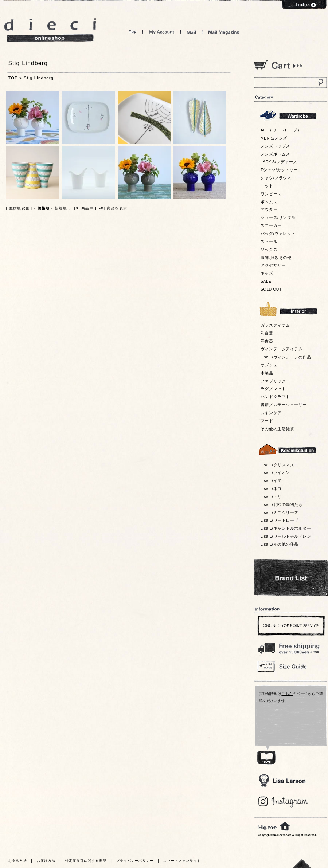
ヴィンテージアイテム (282, 349)
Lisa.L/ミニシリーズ (280, 512)
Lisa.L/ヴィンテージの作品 (286, 357)
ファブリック (273, 381)
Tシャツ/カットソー (279, 170)
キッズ (267, 273)
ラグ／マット (273, 389)
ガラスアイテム (275, 325)
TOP (13, 78)
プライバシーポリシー (135, 861)
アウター (269, 209)
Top (133, 32)
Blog (283, 802)
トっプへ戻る (302, 863)
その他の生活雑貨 (277, 429)
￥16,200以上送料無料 (290, 647)
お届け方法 (46, 861)
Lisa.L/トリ (271, 496)
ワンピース (271, 194)
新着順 (61, 208)
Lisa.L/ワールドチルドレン (286, 536)
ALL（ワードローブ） (281, 130)
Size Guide (290, 666)
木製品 (267, 373)
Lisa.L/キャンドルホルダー (286, 528)
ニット (267, 186)
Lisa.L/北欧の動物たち (282, 504)
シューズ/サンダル (278, 217)
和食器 (267, 333)
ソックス (269, 250)
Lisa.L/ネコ (271, 488)
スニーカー (271, 225)
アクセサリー (273, 265)
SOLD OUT (271, 289)
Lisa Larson (282, 780)
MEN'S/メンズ (274, 138)
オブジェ (269, 365)
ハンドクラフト (275, 397)
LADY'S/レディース (279, 162)
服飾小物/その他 (276, 258)
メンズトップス (275, 146)
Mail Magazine (224, 32)
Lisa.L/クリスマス (277, 465)
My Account (162, 32)
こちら (287, 694)
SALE (266, 281)
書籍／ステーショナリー (284, 405)
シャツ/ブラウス (276, 178)
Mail (191, 32)
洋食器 (267, 341)
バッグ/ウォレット (278, 233)
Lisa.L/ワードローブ (280, 520)
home (274, 826)
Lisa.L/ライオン (275, 472)
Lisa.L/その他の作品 (280, 544)
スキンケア (271, 413)
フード (267, 421)
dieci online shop (50, 30)
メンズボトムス (275, 154)
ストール (269, 241)
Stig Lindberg (39, 78)
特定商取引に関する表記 (86, 861)
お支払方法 (18, 861)
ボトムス (269, 202)
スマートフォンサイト (182, 861)
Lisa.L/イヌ (271, 480)
